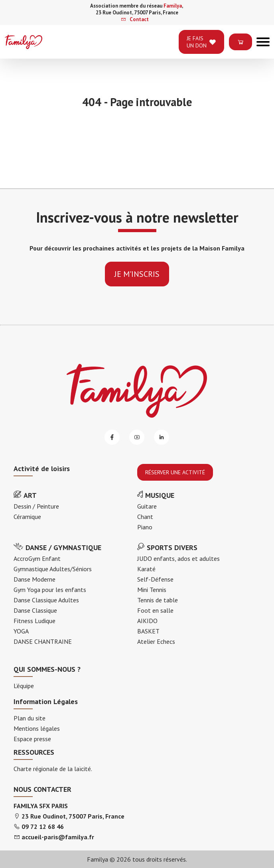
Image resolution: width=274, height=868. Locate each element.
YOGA (21, 631)
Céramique (27, 517)
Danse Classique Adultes (46, 600)
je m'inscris (137, 274)
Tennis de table (158, 600)
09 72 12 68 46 (43, 827)
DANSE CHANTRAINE (43, 641)
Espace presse (32, 739)
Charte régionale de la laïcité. (53, 769)
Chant (145, 517)
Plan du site (30, 718)
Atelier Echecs (156, 641)
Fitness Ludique (34, 621)
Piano (145, 527)
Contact (135, 19)
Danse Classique (35, 610)
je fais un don (201, 42)
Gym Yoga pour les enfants (50, 590)
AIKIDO (147, 621)
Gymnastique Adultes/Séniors (53, 569)
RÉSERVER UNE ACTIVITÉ (175, 472)
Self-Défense (155, 579)
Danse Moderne (34, 579)
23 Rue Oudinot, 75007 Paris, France (73, 816)
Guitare (147, 506)
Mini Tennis (152, 590)
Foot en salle (155, 610)
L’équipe (24, 686)
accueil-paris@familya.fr (58, 837)
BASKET (148, 631)
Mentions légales (37, 728)
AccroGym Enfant (37, 558)
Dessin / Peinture (36, 506)
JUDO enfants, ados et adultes (178, 558)
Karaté (146, 569)
